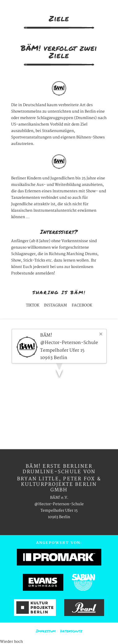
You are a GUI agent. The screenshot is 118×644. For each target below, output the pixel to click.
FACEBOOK (82, 305)
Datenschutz (71, 631)
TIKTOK (33, 305)
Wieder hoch (11, 642)
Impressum (46, 631)
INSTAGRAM (55, 305)
